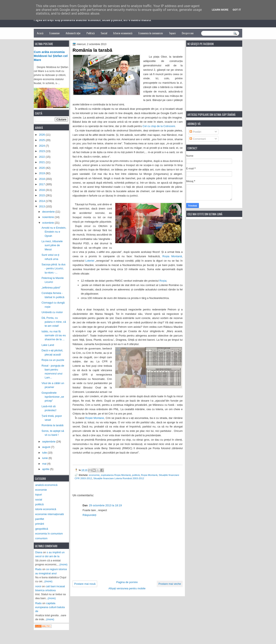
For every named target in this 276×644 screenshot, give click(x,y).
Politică (91, 33)
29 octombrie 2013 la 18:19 (105, 505)
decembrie (49, 212)
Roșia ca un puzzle (53, 360)
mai (45, 464)
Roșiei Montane (95, 418)
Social (104, 33)
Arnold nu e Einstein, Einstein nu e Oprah (54, 232)
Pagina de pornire (127, 582)
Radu (38, 569)
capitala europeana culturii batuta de (50, 607)
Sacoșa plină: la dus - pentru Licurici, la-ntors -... (53, 268)
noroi (38, 586)
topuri (39, 495)
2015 (42, 195)
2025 (42, 140)
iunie (45, 458)
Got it (237, 10)
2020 (42, 168)
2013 (42, 206)
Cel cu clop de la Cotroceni (159, 126)
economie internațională (50, 514)
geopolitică (42, 529)
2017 (42, 184)
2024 (42, 146)
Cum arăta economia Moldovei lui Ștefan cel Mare (51, 56)
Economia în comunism (151, 33)
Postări (195, 132)
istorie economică (46, 509)
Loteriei (90, 261)
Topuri (172, 33)
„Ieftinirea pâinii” (51, 288)
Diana (39, 552)
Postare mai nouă (85, 584)
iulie (45, 453)
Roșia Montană (172, 256)
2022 (42, 157)
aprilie (46, 469)
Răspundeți (89, 515)
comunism (41, 538)
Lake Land (48, 345)
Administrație (73, 33)
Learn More (220, 10)
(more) (64, 564)
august (46, 447)
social (39, 500)
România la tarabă (52, 425)
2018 (42, 179)
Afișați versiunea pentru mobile (127, 588)
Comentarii (198, 139)
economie (94, 475)
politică (136, 475)
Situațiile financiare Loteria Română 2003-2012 (119, 478)
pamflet (40, 519)
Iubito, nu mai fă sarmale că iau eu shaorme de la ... (54, 335)
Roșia (163, 281)
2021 (42, 162)
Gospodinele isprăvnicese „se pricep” (53, 397)
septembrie (49, 442)
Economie (55, 33)
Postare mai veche (170, 584)
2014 (42, 201)
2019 (42, 173)
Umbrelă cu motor (52, 312)
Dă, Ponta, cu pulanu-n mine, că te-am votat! (54, 322)
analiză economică (46, 485)
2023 (42, 151)
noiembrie (48, 217)
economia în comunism (49, 534)
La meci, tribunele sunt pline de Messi (52, 245)
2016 (42, 190)
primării (40, 524)
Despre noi (188, 33)
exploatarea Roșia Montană (116, 475)
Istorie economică (123, 33)
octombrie (48, 223)
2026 (42, 135)
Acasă (40, 33)
